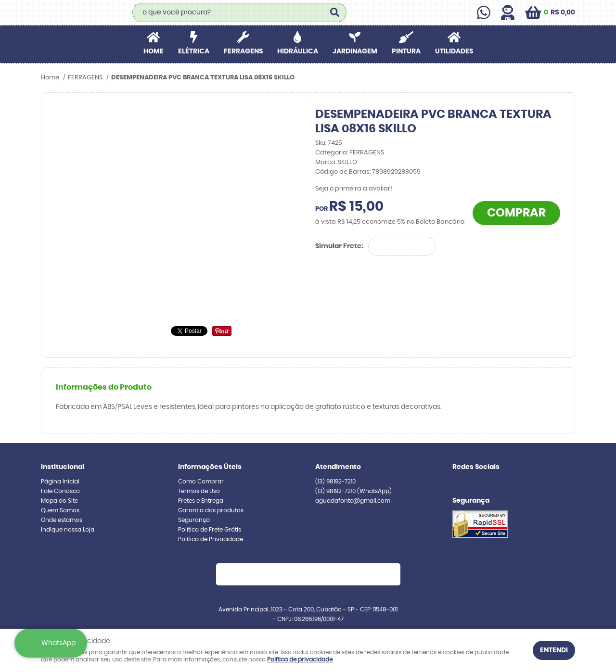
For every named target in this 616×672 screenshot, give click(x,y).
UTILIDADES (454, 51)
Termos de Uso (199, 491)
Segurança (194, 520)
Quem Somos (60, 510)
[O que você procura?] (334, 13)
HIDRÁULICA (298, 51)
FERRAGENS (243, 51)
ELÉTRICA (194, 51)
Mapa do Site (59, 501)
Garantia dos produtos (211, 510)
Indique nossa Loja (68, 530)
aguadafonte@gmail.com (353, 501)
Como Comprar (201, 482)
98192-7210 (335, 482)
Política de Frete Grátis (210, 530)
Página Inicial (60, 482)
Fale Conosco (60, 491)
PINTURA (406, 51)
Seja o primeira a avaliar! (354, 189)
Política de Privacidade (211, 539)
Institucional (63, 467)
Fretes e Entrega (201, 501)
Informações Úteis (210, 467)
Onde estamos (62, 520)
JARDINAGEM (355, 51)
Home (154, 51)
